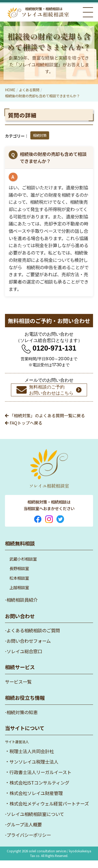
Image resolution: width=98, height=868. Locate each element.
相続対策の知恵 (22, 720)
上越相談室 (19, 595)
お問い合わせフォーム (29, 648)
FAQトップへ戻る (24, 430)
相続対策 (40, 135)
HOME (10, 90)
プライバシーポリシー (29, 842)
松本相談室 (19, 585)
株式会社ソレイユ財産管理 (36, 801)
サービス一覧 (18, 689)
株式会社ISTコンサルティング (39, 790)
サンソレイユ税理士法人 (34, 769)
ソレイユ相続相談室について (35, 822)
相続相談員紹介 (22, 607)
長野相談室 (19, 576)
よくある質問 (29, 90)
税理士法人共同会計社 (32, 759)
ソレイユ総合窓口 (24, 659)
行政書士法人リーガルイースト (40, 780)
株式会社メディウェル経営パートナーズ (49, 811)
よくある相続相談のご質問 (33, 638)
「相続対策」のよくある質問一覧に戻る (45, 423)
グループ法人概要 (24, 832)
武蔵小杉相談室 (23, 566)
